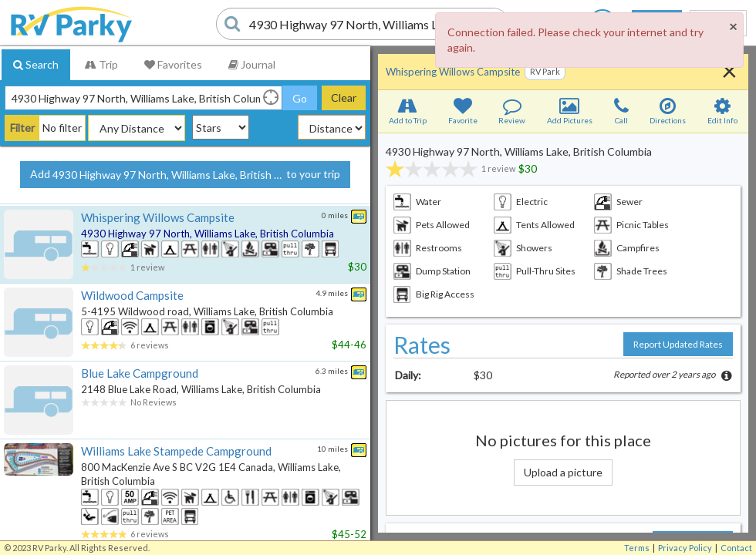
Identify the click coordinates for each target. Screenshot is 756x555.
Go (300, 98)
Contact (736, 548)
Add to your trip (185, 175)
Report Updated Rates (678, 344)
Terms (637, 548)
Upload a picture (563, 472)
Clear (344, 98)
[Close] (733, 26)
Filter (22, 128)
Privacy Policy (685, 548)
